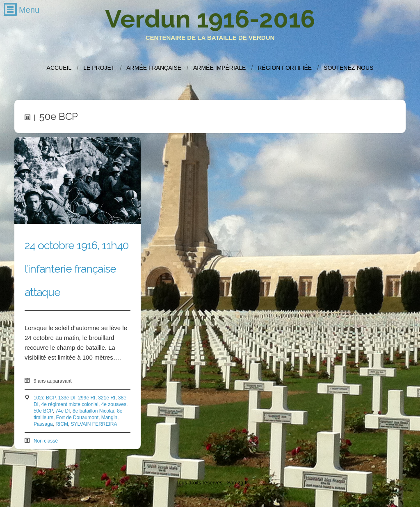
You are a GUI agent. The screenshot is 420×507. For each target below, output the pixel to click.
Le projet (99, 68)
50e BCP (43, 411)
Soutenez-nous (348, 68)
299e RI (87, 398)
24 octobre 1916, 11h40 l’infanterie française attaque (76, 269)
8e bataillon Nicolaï (93, 411)
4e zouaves (114, 404)
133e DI (67, 398)
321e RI (107, 398)
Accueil (59, 68)
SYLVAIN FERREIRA (94, 424)
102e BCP (45, 398)
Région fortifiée (285, 68)
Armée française (154, 68)
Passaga (43, 424)
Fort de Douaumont (77, 418)
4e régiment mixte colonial (70, 404)
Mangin (109, 418)
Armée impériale (219, 68)
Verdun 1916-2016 (210, 19)
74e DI (63, 411)
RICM (62, 424)
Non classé (46, 441)
